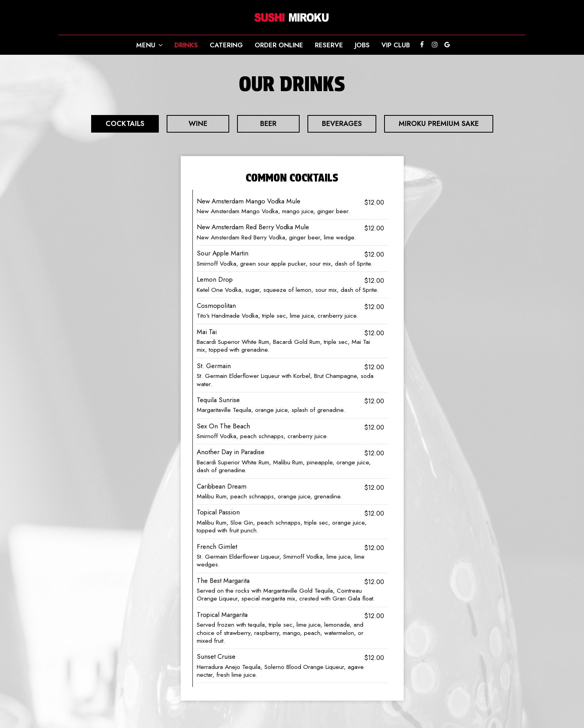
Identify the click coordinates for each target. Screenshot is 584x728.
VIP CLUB (396, 45)
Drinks (186, 45)
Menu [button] (149, 45)
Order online (279, 45)
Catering (226, 45)
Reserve (329, 45)
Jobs (362, 45)
